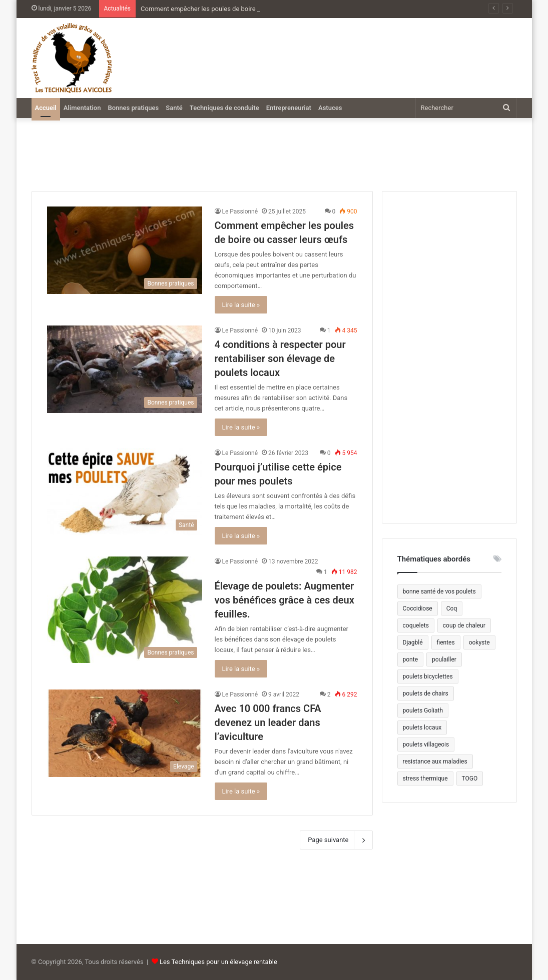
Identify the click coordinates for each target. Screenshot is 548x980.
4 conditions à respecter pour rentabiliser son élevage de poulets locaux (280, 358)
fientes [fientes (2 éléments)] (446, 642)
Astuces (330, 108)
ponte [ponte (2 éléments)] (411, 659)
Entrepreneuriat (289, 108)
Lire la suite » (241, 305)
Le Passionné (240, 211)
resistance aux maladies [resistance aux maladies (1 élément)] (435, 761)
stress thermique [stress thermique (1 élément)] (425, 778)
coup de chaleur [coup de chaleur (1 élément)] (464, 625)
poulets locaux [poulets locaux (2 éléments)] (422, 727)
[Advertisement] (361, 53)
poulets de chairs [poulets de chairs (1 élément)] (426, 693)
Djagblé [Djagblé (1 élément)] (413, 642)
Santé (174, 108)
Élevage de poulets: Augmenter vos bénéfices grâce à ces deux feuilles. (285, 600)
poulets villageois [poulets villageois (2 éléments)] (426, 744)
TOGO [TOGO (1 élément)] (470, 778)
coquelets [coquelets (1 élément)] (416, 625)
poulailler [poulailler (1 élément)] (444, 659)
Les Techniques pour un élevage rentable (218, 962)
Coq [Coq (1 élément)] (452, 608)
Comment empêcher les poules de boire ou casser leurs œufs (229, 9)
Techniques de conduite (224, 108)
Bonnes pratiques (133, 108)
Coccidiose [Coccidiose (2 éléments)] (418, 608)
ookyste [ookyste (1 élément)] (479, 642)
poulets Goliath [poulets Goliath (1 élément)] (423, 710)
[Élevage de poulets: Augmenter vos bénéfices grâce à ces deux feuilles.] (125, 610)
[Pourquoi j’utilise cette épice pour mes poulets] (125, 492)
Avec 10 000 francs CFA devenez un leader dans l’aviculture (268, 722)
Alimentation (82, 108)
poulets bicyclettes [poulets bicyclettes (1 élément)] (428, 676)
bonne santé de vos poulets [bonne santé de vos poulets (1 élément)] (439, 591)
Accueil (46, 108)
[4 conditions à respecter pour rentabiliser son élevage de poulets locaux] (125, 369)
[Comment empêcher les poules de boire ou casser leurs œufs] (125, 250)
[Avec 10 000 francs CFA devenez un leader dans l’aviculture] (125, 733)
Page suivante (336, 840)
